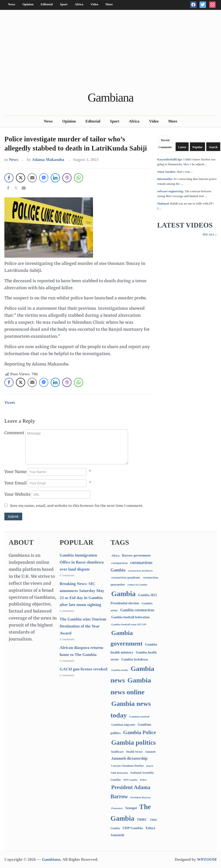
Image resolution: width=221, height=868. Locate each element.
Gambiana (110, 97)
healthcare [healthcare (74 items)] (117, 752)
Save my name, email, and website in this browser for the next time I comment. (77, 506)
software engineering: (171, 191)
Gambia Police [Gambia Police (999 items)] (140, 732)
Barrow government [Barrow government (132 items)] (136, 555)
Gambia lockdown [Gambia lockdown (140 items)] (134, 659)
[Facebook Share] (9, 178)
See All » (210, 234)
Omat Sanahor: (167, 172)
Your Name (15, 472)
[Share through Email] (32, 178)
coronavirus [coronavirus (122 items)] (119, 563)
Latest (182, 147)
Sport (64, 4)
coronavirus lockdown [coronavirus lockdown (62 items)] (140, 571)
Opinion (28, 4)
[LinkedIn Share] (55, 178)
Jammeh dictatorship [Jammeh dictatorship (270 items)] (129, 758)
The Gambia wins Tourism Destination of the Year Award (83, 626)
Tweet (10, 403)
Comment (14, 433)
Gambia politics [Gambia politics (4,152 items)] (133, 743)
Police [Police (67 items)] (143, 780)
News (12, 4)
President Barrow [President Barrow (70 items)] (141, 797)
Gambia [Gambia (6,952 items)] (123, 594)
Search (213, 147)
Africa (79, 4)
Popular (197, 147)
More (109, 4)
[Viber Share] (67, 178)
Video (94, 4)
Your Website (18, 494)
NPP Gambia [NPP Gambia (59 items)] (130, 780)
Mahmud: (163, 204)
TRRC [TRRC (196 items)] (142, 819)
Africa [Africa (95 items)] (115, 556)
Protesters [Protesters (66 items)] (117, 808)
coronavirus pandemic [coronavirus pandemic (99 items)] (126, 578)
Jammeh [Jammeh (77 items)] (150, 752)
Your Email (16, 483)
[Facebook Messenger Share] (44, 178)
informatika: (165, 179)
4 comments (67, 575)
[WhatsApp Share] (78, 178)
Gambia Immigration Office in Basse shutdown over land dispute (82, 562)
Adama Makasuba (48, 160)
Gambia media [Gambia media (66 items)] (120, 670)
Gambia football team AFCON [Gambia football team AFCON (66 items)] (129, 624)
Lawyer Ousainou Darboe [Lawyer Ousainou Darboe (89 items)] (127, 766)
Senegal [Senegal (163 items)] (131, 808)
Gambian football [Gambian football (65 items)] (139, 716)
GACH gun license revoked (84, 669)
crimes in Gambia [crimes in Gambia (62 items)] (137, 585)
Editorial (47, 4)
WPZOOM (207, 859)
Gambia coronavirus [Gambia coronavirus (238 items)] (137, 610)
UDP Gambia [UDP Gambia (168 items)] (133, 828)
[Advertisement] (110, 51)
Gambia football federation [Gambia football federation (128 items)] (130, 617)
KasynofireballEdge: (170, 159)
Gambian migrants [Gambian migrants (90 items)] (123, 725)
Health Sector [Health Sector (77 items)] (135, 752)
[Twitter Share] (21, 178)
